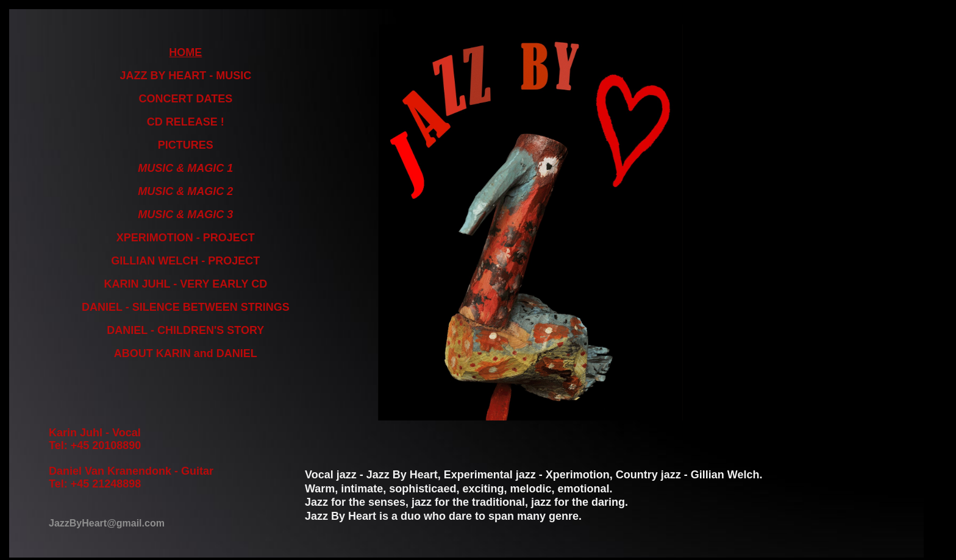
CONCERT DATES (186, 99)
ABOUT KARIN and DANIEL (186, 353)
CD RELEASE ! (186, 122)
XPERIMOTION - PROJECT (186, 238)
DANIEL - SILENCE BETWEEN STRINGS (186, 307)
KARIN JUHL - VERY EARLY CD (185, 284)
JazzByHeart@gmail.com (107, 523)
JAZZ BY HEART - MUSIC (186, 76)
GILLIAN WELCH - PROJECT (185, 261)
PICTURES (186, 145)
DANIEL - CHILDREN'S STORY (185, 330)
